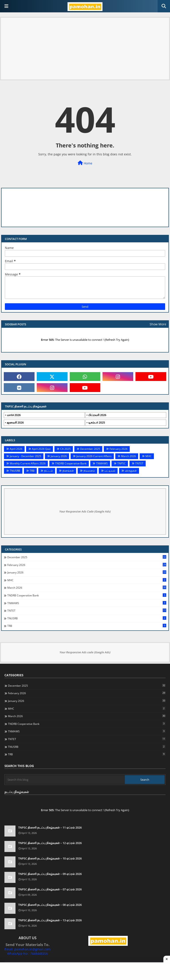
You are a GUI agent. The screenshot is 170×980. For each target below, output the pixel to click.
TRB (32, 471)
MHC (149, 456)
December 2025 (90, 449)
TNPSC (122, 463)
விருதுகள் (131, 471)
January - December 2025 (25, 456)
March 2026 (128, 456)
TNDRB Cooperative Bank (71, 463)
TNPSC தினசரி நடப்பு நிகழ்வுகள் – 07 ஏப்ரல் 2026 (50, 889)
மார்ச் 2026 (14, 415)
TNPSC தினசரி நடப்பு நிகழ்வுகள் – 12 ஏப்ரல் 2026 (50, 843)
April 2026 (16, 449)
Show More (158, 324)
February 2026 (119, 449)
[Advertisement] (85, 49)
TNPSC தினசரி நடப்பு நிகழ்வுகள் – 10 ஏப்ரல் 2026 (50, 858)
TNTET (139, 463)
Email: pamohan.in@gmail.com (27, 949)
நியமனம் (89, 471)
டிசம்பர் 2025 (97, 422)
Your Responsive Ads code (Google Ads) (85, 652)
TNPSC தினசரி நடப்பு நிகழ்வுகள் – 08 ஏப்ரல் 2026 (50, 905)
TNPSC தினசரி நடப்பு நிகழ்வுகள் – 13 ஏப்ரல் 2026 (50, 920)
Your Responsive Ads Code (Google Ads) (85, 511)
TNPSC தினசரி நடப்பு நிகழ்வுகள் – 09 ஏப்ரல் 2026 (50, 874)
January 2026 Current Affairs (94, 456)
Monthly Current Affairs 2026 (28, 463)
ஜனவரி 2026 (15, 422)
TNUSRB (15, 471)
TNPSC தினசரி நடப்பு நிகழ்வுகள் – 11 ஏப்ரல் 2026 (50, 827)
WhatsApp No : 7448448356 (27, 953)
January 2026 (59, 456)
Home (85, 163)
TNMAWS (102, 463)
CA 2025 (65, 449)
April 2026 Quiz (41, 449)
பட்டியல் (110, 471)
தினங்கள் (68, 471)
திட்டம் (48, 471)
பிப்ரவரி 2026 (97, 415)
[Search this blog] (65, 780)
